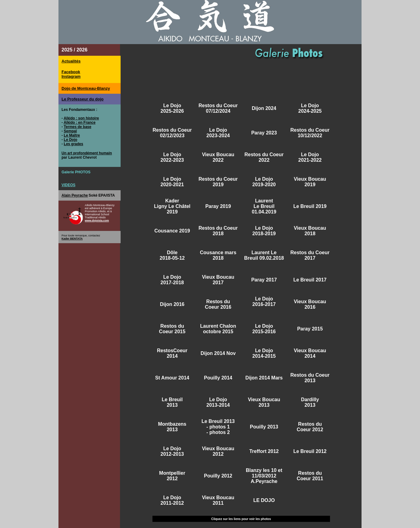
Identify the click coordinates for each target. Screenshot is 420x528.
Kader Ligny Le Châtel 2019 (172, 206)
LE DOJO (264, 500)
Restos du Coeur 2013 (310, 378)
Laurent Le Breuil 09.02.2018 (264, 255)
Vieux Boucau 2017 (218, 280)
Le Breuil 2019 (310, 206)
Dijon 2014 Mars (264, 378)
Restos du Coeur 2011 (310, 476)
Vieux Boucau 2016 (310, 304)
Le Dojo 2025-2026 (172, 108)
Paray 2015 (310, 329)
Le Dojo (70, 140)
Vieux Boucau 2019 (310, 182)
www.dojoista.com (97, 221)
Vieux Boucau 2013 (264, 402)
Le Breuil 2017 (310, 280)
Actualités (71, 61)
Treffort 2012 (264, 451)
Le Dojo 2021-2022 (310, 157)
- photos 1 (218, 427)
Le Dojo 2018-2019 (264, 231)
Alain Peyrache (75, 195)
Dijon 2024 (264, 108)
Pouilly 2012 (218, 476)
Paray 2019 (218, 206)
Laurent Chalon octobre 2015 (218, 329)
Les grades (73, 144)
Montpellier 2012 (172, 476)
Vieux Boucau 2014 (310, 353)
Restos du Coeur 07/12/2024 (218, 108)
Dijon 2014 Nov (218, 353)
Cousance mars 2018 (218, 255)
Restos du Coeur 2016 (218, 304)
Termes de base (77, 127)
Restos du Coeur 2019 (218, 182)
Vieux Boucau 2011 (218, 500)
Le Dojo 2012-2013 (172, 451)
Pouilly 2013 (264, 427)
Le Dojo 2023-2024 (218, 133)
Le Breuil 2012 (310, 451)
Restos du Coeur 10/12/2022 (310, 133)
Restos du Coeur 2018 (218, 231)
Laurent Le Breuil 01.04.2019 (264, 206)
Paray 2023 (264, 133)
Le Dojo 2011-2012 (172, 500)
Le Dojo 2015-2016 (264, 329)
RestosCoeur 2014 (172, 353)
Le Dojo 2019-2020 (264, 182)
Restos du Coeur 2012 (310, 427)
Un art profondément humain (87, 153)
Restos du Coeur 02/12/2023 (172, 133)
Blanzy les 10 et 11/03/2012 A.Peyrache (264, 476)
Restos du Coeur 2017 (310, 255)
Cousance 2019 (172, 231)
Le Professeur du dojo (82, 99)
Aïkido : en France (80, 123)
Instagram (71, 76)
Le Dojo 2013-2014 (218, 402)
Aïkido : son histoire (81, 118)
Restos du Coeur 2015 (172, 329)
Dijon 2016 (172, 304)
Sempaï (70, 131)
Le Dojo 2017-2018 (172, 280)
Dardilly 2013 (310, 402)
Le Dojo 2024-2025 (310, 108)
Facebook (71, 72)
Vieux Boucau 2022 (218, 157)
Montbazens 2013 (172, 427)
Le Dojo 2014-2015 (264, 353)
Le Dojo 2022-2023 (172, 157)
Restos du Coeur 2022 (264, 157)
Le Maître (72, 135)
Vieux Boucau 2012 (218, 451)
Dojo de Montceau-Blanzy (86, 88)
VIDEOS (68, 185)
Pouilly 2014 (218, 378)
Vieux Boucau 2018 (310, 231)
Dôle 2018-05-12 (172, 255)
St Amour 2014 (172, 378)
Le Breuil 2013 (172, 402)
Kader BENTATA (72, 239)
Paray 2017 (264, 280)
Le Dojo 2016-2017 (264, 302)
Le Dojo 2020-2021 (172, 182)
